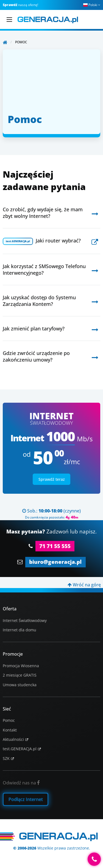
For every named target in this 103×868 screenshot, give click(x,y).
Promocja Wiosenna (21, 666)
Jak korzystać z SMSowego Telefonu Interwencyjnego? (44, 269)
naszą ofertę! (20, 5)
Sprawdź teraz (52, 479)
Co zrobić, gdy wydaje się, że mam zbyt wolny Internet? (43, 213)
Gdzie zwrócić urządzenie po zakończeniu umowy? (36, 356)
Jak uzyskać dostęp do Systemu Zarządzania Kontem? (39, 301)
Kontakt (10, 730)
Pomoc (9, 720)
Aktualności (13, 739)
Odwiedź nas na (21, 783)
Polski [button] (92, 5)
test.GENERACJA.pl (20, 749)
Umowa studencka (20, 685)
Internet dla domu (20, 630)
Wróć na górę (84, 585)
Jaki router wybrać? (42, 241)
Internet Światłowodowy (25, 620)
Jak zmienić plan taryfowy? (34, 328)
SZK (6, 758)
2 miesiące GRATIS (20, 675)
